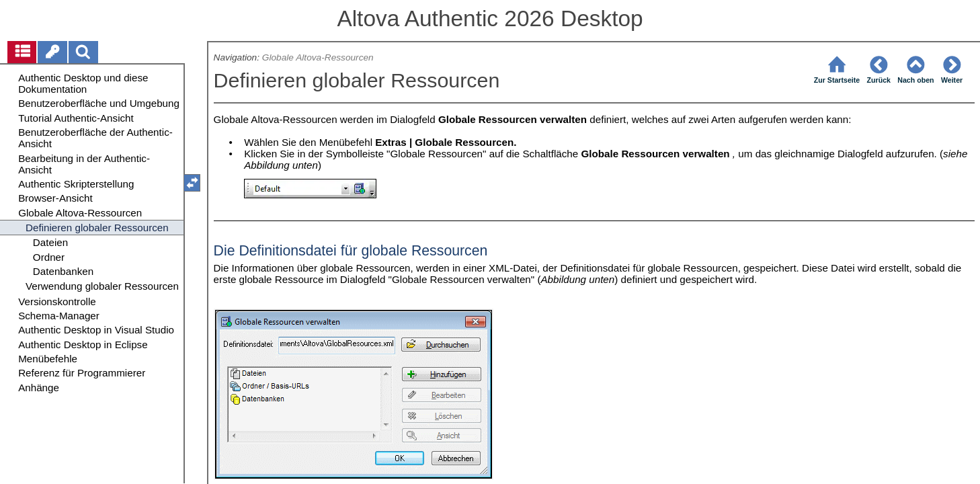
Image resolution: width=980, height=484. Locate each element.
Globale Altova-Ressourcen (318, 57)
